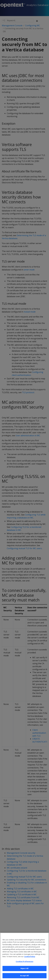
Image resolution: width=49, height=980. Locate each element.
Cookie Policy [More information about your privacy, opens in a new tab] (30, 959)
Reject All (24, 971)
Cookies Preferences (24, 964)
